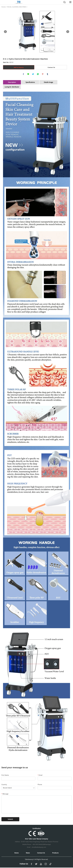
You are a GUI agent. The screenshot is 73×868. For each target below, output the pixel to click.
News (28, 853)
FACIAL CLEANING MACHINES (17, 7)
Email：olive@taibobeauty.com (37, 848)
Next (68, 32)
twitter (33, 74)
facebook (24, 74)
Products (55, 853)
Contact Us (51, 67)
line (28, 74)
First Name (5, 776)
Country (4, 785)
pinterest (43, 74)
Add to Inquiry (19, 67)
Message (5, 794)
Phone (40, 785)
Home (3, 7)
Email (40, 776)
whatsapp (38, 74)
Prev (5, 32)
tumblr (48, 74)
